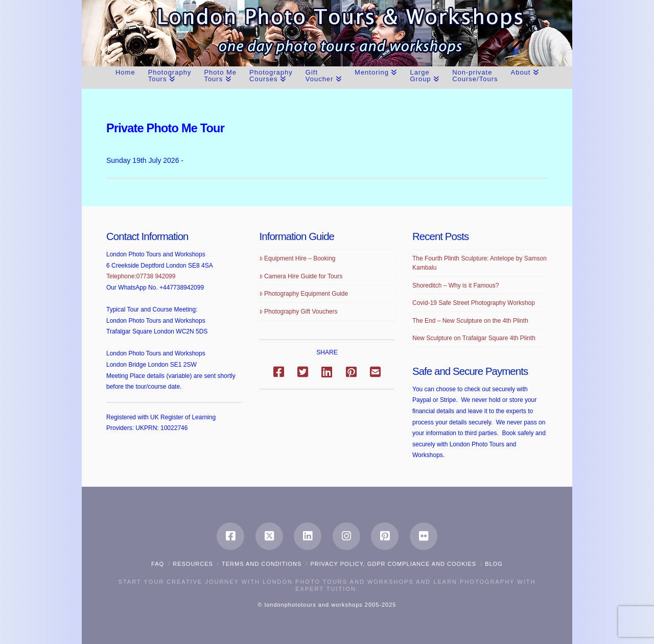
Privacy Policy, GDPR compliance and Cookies (393, 564)
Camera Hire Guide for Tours (301, 276)
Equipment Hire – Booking (298, 258)
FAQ (158, 564)
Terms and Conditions (262, 564)
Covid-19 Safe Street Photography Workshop (474, 303)
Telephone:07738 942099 (141, 276)
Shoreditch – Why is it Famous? (456, 285)
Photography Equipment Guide (304, 294)
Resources (193, 564)
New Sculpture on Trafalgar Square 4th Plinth (474, 338)
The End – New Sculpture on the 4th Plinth (470, 321)
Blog (494, 564)
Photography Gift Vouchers (299, 312)
